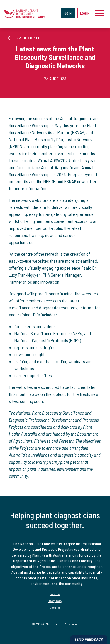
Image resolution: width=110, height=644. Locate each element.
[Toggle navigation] (100, 13)
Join (68, 13)
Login (85, 13)
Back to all (28, 38)
